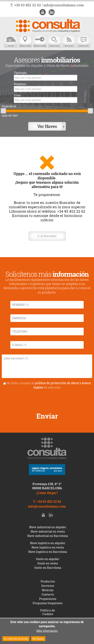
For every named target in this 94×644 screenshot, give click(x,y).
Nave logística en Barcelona (48, 552)
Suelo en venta (48, 563)
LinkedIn (52, 12)
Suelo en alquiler (48, 559)
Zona (17, 95)
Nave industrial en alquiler (48, 527)
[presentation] (47, 400)
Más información (47, 631)
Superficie (9, 106)
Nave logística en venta (48, 547)
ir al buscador (47, 236)
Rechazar (38, 639)
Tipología (20, 73)
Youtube (43, 12)
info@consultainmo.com (64, 5)
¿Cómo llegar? (47, 493)
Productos (48, 581)
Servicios (54, 42)
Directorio (25, 42)
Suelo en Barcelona (48, 568)
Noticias (69, 42)
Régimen (20, 84)
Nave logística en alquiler (48, 543)
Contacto (83, 42)
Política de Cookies (48, 612)
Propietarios (40, 42)
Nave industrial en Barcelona (48, 536)
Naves (11, 42)
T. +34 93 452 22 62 (26, 5)
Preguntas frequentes (48, 603)
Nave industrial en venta (48, 531)
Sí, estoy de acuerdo (16, 639)
